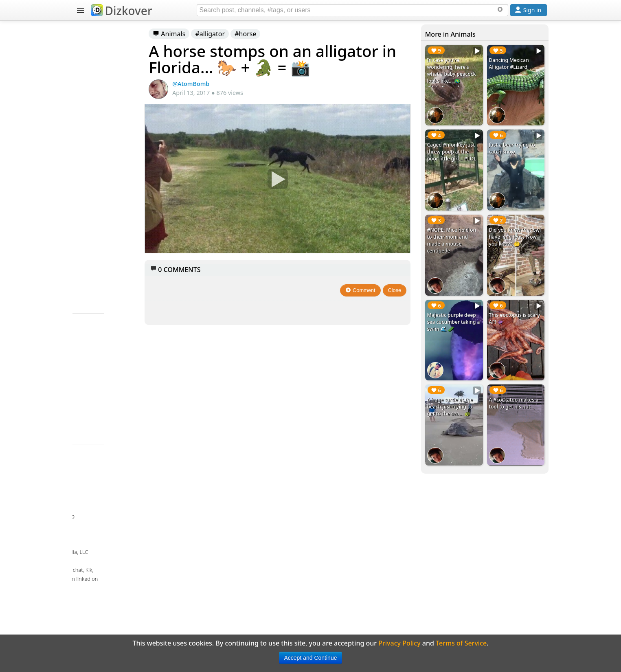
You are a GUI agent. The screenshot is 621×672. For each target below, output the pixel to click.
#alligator (268, 34)
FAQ (90, 378)
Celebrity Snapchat (114, 313)
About (93, 362)
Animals (227, 34)
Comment (380, 285)
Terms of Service (110, 411)
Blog (91, 329)
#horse (304, 34)
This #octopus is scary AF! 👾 (517, 280)
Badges (95, 345)
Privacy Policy (105, 394)
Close (414, 285)
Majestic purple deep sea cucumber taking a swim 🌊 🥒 (467, 287)
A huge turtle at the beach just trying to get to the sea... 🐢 (467, 359)
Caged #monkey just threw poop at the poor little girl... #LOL (467, 143)
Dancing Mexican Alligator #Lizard (518, 64)
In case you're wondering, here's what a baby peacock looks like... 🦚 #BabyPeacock (466, 77)
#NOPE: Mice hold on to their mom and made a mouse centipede (466, 215)
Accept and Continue (311, 658)
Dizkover (122, 11)
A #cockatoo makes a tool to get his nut (516, 355)
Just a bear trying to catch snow (518, 136)
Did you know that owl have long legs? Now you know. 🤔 (519, 215)
